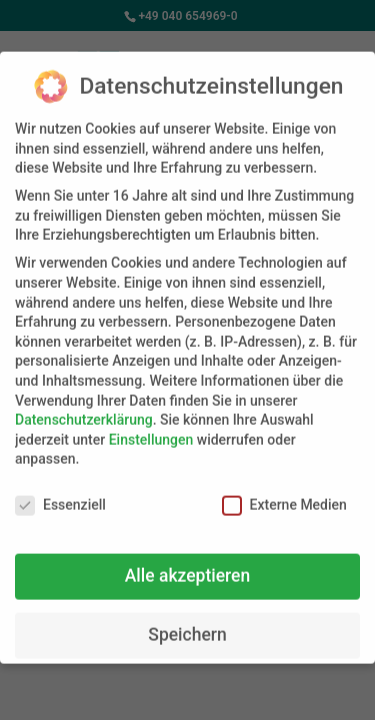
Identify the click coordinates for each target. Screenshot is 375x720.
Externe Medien (284, 495)
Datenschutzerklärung (84, 410)
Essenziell (60, 495)
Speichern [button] (187, 625)
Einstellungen (151, 429)
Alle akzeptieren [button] (187, 566)
